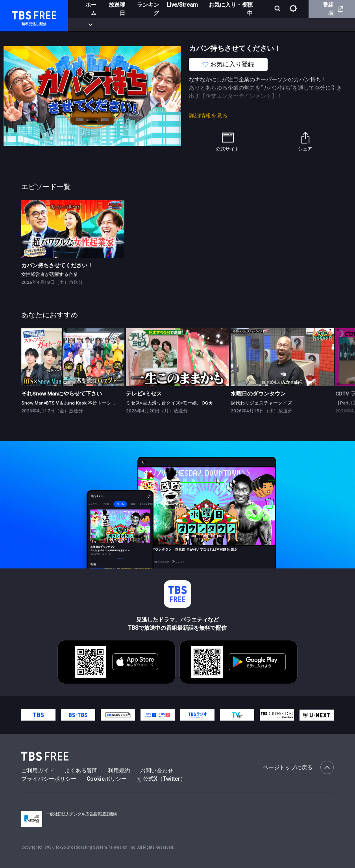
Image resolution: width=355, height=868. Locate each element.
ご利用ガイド (38, 771)
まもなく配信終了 (121, 25)
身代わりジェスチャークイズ (261, 403)
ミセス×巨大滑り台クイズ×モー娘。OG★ (169, 403)
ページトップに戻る (298, 767)
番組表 (333, 9)
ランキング (148, 9)
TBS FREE (21, 14)
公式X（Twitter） (161, 779)
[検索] (278, 9)
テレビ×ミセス (144, 394)
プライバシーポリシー (49, 779)
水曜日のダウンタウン (258, 394)
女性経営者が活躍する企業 (50, 274)
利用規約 (119, 771)
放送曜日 (117, 9)
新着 (85, 25)
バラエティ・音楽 (196, 25)
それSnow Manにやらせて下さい (62, 394)
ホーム (91, 9)
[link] (73, 229)
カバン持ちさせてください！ (57, 265)
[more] (225, 25)
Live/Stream (182, 5)
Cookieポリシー (107, 779)
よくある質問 (81, 771)
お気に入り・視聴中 (231, 9)
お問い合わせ (157, 771)
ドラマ (159, 25)
